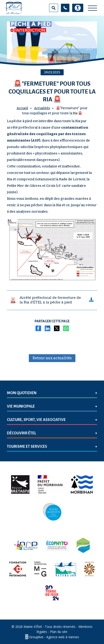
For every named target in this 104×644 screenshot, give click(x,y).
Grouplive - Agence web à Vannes (54, 637)
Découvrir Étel (21, 433)
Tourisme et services (27, 447)
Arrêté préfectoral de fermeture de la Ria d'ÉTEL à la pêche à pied (50, 300)
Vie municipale (21, 406)
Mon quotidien (22, 393)
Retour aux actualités (52, 358)
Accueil (22, 108)
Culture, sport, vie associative (36, 420)
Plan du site (59, 632)
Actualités (42, 108)
